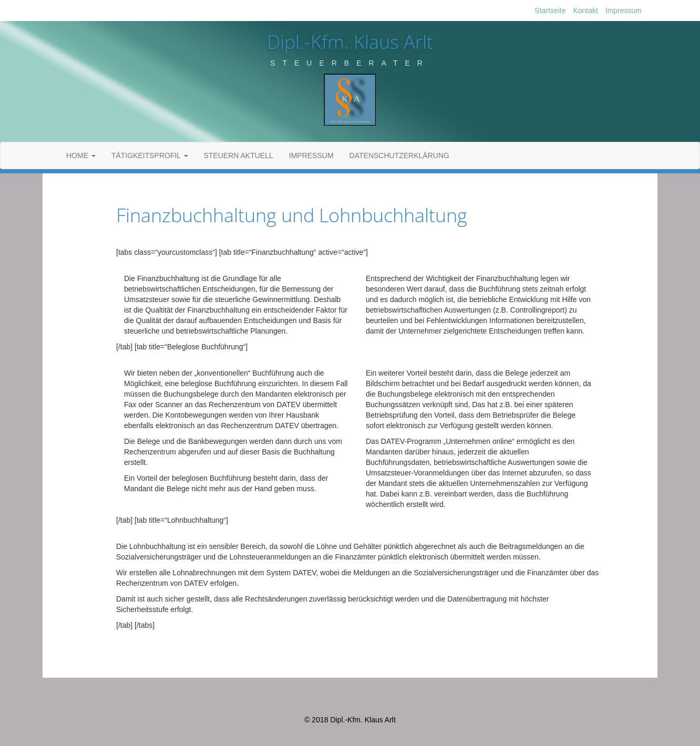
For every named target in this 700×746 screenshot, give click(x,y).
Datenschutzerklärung (399, 156)
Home (81, 156)
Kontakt (585, 11)
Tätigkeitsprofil (150, 156)
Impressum (624, 11)
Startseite (550, 11)
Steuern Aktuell (239, 156)
